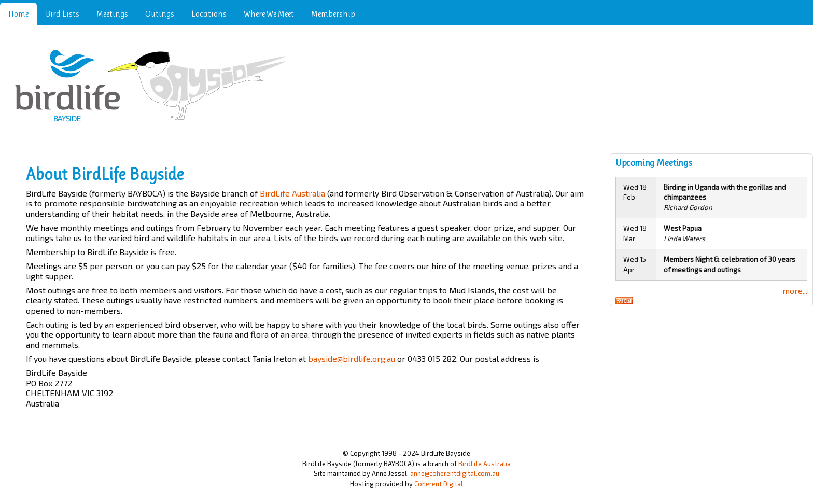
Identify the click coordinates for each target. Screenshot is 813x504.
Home (18, 14)
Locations (209, 14)
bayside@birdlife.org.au (352, 359)
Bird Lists (62, 14)
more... (795, 291)
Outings (160, 14)
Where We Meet (269, 14)
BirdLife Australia (292, 193)
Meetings (112, 14)
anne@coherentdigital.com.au (455, 473)
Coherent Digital (439, 484)
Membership (333, 14)
